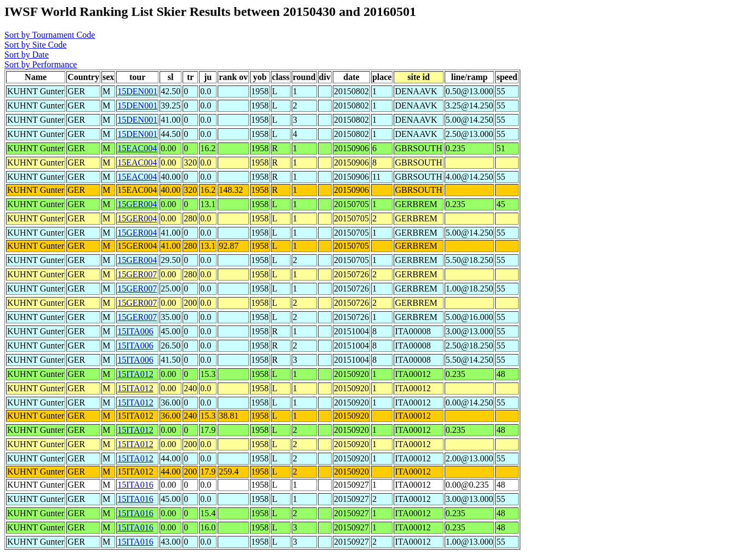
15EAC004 (137, 148)
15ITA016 (135, 485)
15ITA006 (135, 331)
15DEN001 (137, 91)
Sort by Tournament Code (50, 35)
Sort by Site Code (35, 45)
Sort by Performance (41, 64)
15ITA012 (135, 374)
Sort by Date (27, 55)
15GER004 (137, 204)
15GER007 (137, 274)
